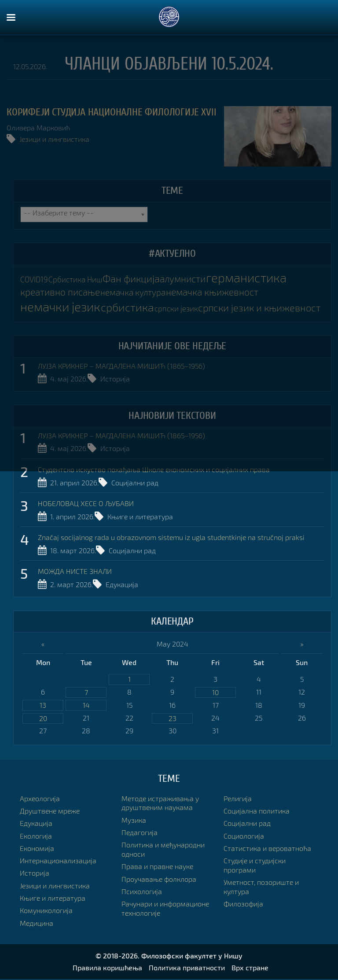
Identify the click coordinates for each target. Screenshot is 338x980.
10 (215, 693)
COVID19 (34, 280)
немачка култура (136, 292)
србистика (131, 307)
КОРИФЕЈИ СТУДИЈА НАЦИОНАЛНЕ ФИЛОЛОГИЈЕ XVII (111, 112)
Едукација (122, 585)
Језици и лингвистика (54, 139)
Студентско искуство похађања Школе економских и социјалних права (154, 470)
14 (86, 706)
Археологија (40, 799)
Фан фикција (130, 279)
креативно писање (62, 292)
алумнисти (182, 279)
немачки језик (62, 306)
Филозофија (243, 905)
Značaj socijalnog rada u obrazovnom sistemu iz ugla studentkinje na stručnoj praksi (171, 538)
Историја (115, 379)
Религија (238, 799)
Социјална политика (257, 812)
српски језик (179, 308)
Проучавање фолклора (159, 880)
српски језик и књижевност (262, 307)
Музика (134, 821)
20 (43, 719)
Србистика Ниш (75, 280)
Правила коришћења (107, 968)
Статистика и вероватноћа (267, 849)
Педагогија (140, 833)
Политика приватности (187, 968)
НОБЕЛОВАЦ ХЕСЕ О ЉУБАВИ (86, 504)
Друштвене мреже (50, 812)
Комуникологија (46, 912)
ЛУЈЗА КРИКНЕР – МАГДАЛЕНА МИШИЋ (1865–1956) (121, 366)
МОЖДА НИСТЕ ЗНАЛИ (75, 572)
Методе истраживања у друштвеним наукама (160, 804)
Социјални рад (135, 483)
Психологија (142, 892)
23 (173, 719)
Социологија (244, 837)
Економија (37, 849)
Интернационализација (58, 861)
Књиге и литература (140, 517)
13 (43, 706)
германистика (247, 278)
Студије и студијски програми (255, 866)
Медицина (37, 924)
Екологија (36, 837)
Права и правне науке (157, 867)
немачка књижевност (217, 292)
